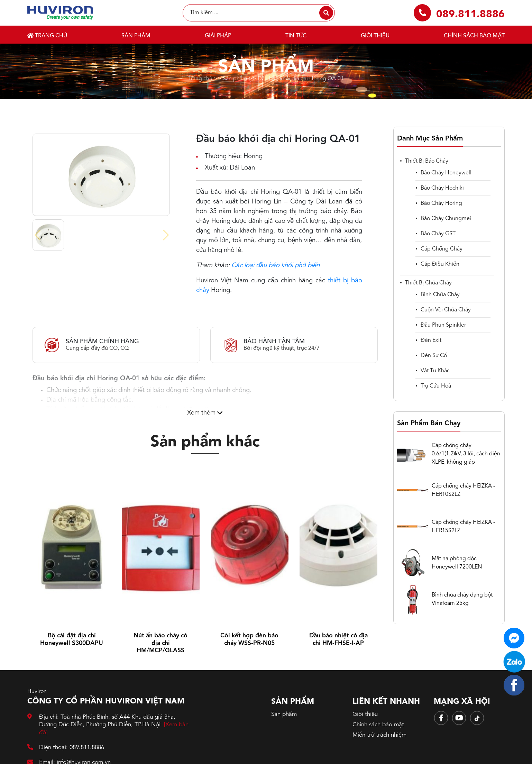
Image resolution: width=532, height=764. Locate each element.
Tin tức (296, 36)
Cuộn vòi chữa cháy (446, 310)
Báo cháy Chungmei (446, 219)
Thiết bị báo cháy (427, 161)
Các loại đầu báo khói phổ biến (276, 266)
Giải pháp (218, 36)
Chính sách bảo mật (474, 36)
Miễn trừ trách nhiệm (379, 735)
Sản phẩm (136, 36)
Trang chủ (47, 36)
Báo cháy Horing (441, 203)
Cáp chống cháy (442, 249)
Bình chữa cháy (440, 295)
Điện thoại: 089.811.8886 (66, 748)
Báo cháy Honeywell (446, 173)
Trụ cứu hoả (436, 386)
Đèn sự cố (434, 356)
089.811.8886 (470, 15)
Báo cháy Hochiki (442, 188)
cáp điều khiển (440, 264)
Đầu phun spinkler (443, 325)
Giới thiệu (375, 36)
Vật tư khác (435, 371)
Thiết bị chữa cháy (428, 283)
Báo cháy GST (438, 234)
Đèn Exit (431, 340)
